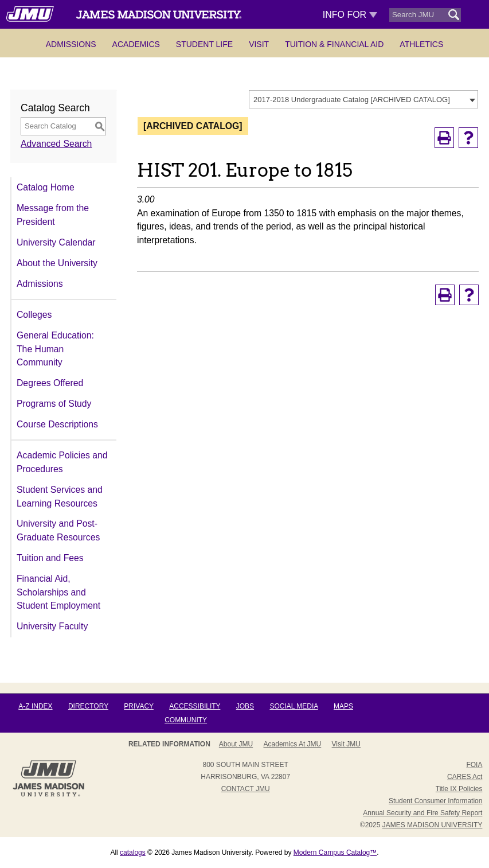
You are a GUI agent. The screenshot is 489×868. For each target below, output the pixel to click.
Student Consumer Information (435, 801)
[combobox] (363, 99)
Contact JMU (246, 789)
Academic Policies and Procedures (62, 462)
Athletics (421, 44)
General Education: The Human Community (55, 349)
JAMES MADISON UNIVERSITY (433, 825)
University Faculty (52, 626)
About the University (57, 263)
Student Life (204, 44)
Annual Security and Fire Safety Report (423, 813)
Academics (136, 44)
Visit (259, 44)
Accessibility (195, 706)
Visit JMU (346, 744)
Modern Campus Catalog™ (335, 853)
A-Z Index (35, 706)
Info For (350, 15)
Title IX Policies (459, 789)
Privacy (139, 706)
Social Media (294, 706)
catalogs (133, 853)
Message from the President (53, 215)
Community (186, 720)
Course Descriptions (57, 424)
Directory (88, 706)
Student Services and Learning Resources (60, 497)
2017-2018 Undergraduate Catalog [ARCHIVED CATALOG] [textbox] (352, 100)
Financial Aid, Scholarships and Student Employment (58, 592)
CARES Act (465, 777)
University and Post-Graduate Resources (58, 530)
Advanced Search (56, 144)
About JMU (236, 744)
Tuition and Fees (50, 558)
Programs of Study (54, 404)
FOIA (474, 765)
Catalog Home (46, 187)
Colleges (34, 315)
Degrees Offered (50, 383)
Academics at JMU (293, 744)
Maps (343, 706)
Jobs (245, 706)
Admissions (71, 44)
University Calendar (56, 242)
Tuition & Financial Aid (334, 44)
